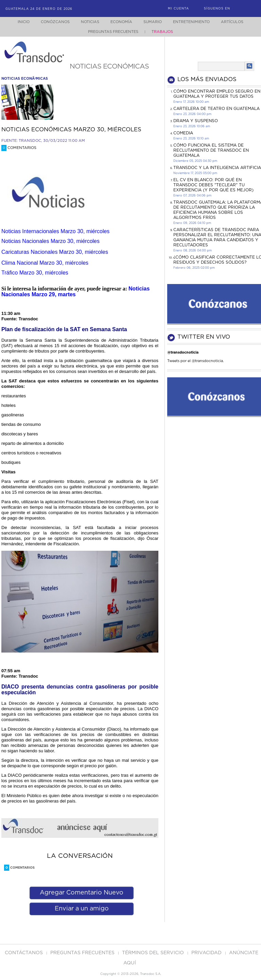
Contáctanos (24, 953)
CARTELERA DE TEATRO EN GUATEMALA (216, 109)
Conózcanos (50, 22)
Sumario (153, 22)
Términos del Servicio (154, 953)
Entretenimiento (194, 22)
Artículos (237, 22)
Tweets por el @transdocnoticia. (196, 361)
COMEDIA (183, 133)
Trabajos (162, 32)
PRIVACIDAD (207, 953)
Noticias (87, 22)
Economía (120, 22)
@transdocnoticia (183, 352)
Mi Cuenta (178, 9)
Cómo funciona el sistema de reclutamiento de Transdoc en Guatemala (211, 150)
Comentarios (19, 148)
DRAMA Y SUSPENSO (196, 121)
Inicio (17, 22)
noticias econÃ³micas (25, 79)
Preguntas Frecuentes (113, 32)
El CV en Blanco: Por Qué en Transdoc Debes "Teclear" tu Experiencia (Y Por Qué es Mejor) (213, 185)
